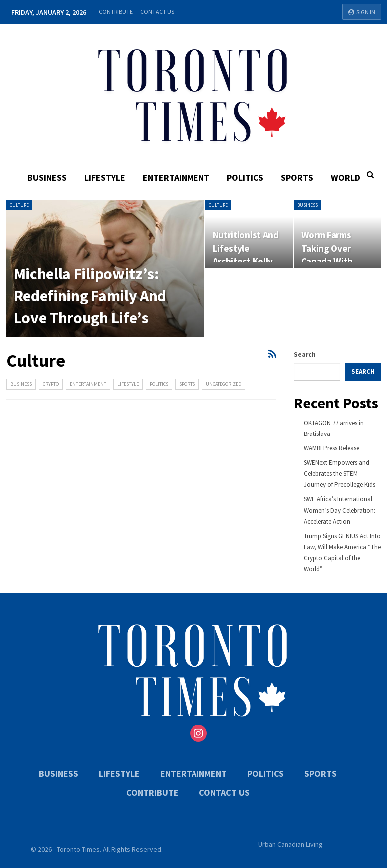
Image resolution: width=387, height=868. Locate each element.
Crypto (51, 384)
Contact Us (157, 12)
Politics (245, 178)
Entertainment (176, 178)
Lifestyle (105, 178)
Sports (297, 178)
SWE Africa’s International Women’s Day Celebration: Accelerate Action (339, 510)
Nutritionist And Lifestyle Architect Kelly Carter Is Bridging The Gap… (249, 262)
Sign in (362, 12)
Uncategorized (224, 384)
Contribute (116, 12)
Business (47, 178)
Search (305, 355)
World (345, 178)
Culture (19, 205)
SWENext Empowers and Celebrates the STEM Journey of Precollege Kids (339, 474)
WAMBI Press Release (331, 448)
